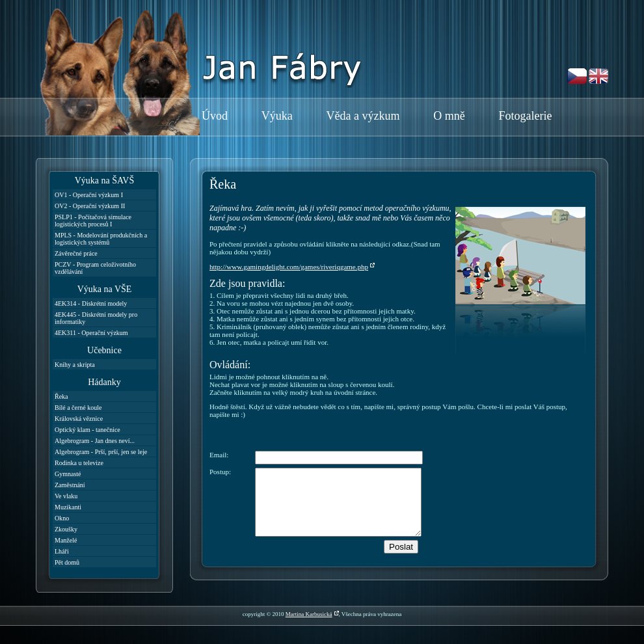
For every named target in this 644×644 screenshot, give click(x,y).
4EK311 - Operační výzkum (91, 333)
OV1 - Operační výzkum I (89, 195)
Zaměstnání (70, 485)
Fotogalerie (525, 116)
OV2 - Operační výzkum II (90, 206)
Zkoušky (66, 529)
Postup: (220, 472)
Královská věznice (79, 419)
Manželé (66, 540)
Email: (219, 455)
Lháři (62, 551)
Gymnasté (68, 474)
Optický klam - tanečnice (87, 430)
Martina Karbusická (309, 614)
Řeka (61, 396)
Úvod (215, 116)
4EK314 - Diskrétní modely (91, 303)
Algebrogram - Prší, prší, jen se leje (101, 452)
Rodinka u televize (79, 463)
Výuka (277, 116)
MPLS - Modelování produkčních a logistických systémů (101, 239)
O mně (449, 116)
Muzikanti (68, 507)
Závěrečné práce (76, 253)
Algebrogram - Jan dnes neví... (95, 441)
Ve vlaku (66, 496)
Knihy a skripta (75, 365)
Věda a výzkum (363, 116)
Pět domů (67, 562)
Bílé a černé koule (78, 408)
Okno (62, 518)
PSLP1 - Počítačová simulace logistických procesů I (93, 221)
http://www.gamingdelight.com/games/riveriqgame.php (289, 267)
